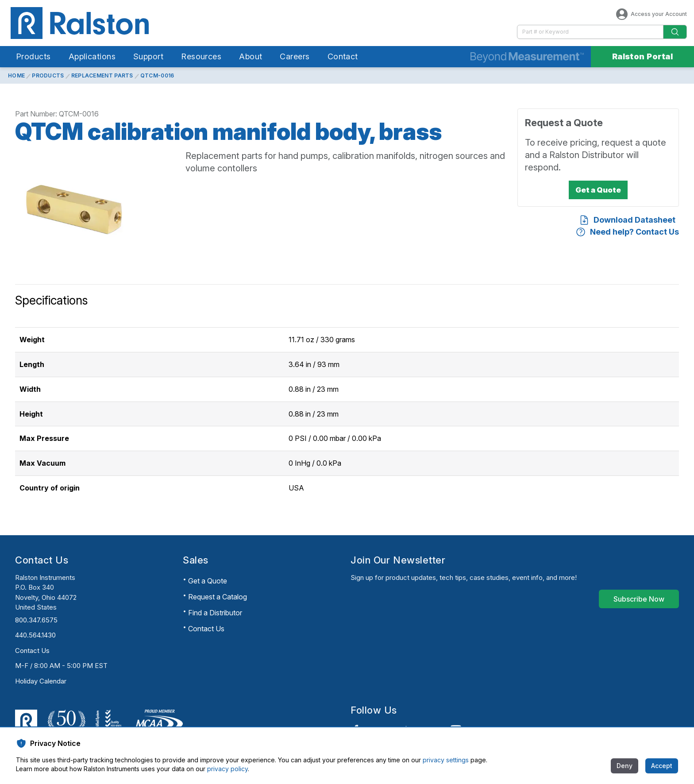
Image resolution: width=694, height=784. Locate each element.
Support (148, 56)
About (251, 56)
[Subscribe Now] (639, 599)
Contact (343, 56)
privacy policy (227, 769)
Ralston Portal (642, 56)
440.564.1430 (35, 635)
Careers (295, 56)
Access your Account (651, 14)
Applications (92, 56)
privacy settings (446, 760)
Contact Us (32, 651)
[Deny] (625, 766)
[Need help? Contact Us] (627, 232)
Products (33, 56)
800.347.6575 (36, 620)
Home (16, 75)
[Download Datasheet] (627, 220)
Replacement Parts (102, 75)
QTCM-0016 (157, 75)
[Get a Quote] (598, 190)
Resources (201, 56)
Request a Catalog (218, 597)
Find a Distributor (215, 613)
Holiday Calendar (41, 681)
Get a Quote (208, 581)
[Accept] (662, 766)
